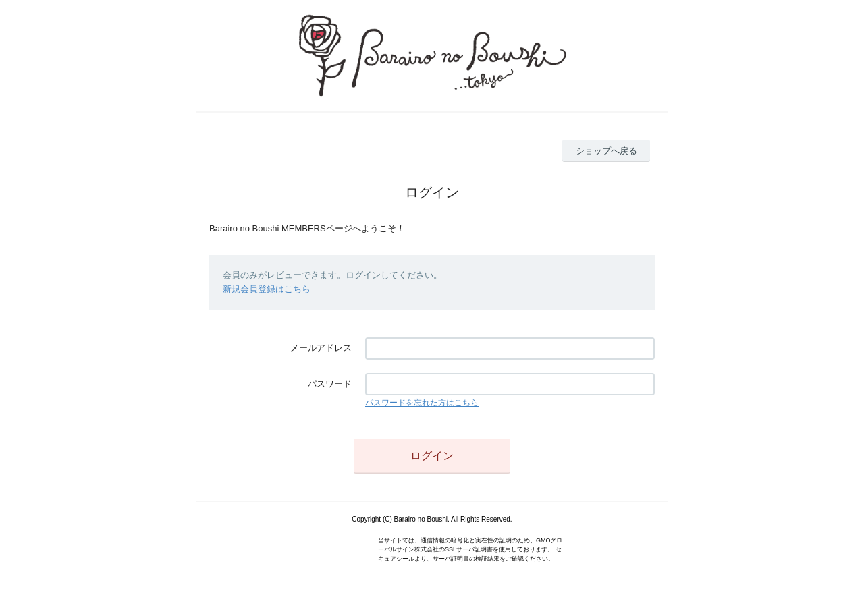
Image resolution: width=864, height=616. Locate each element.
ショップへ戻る (606, 151)
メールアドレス (321, 348)
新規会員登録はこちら (267, 289)
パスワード (330, 384)
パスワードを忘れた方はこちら (422, 403)
